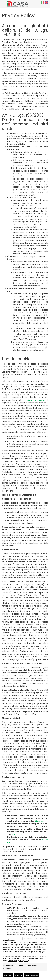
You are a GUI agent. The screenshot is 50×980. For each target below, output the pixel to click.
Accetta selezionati (31, 975)
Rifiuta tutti (18, 975)
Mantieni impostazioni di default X (36, 939)
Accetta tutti (8, 975)
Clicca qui (39, 821)
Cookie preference (31, 958)
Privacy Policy (24, 961)
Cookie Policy (13, 961)
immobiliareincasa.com (34, 400)
